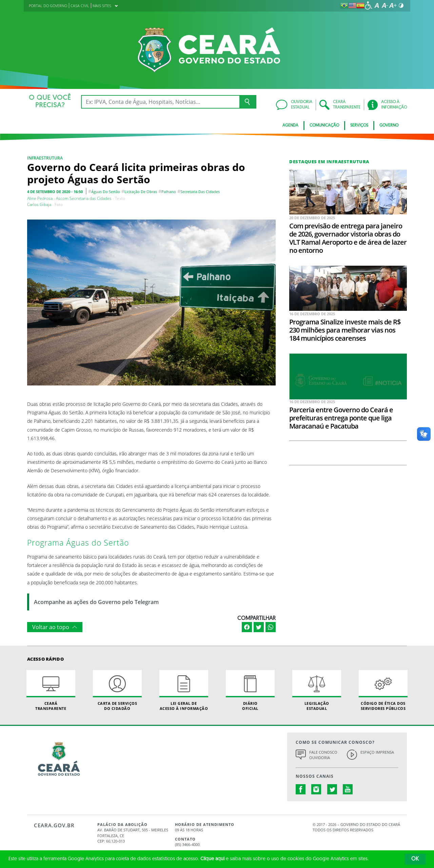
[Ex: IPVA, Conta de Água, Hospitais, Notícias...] (160, 102)
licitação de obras (141, 192)
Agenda (290, 126)
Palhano (169, 192)
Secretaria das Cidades (200, 192)
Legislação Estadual (317, 691)
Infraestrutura (45, 158)
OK (415, 859)
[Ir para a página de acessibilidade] (369, 5)
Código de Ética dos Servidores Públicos (383, 691)
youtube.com (348, 789)
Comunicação (324, 126)
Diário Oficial (250, 691)
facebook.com (301, 789)
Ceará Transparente (51, 691)
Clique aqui (212, 859)
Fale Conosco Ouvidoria (323, 755)
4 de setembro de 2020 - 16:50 (55, 192)
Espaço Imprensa (377, 752)
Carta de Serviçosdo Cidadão (117, 691)
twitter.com (332, 789)
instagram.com (316, 789)
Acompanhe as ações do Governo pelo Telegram (96, 602)
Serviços (359, 126)
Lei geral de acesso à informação (184, 691)
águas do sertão (106, 192)
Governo (389, 126)
